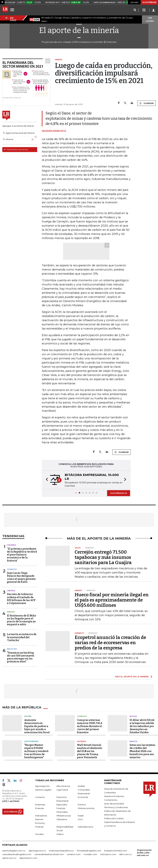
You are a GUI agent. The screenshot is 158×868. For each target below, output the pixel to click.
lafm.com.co (126, 854)
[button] (46, 480)
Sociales (39, 834)
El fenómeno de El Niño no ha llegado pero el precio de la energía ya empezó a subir (22, 620)
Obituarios (62, 819)
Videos (60, 834)
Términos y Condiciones (116, 807)
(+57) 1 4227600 (11, 801)
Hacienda (11, 545)
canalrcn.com (74, 854)
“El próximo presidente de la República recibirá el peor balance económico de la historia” (22, 555)
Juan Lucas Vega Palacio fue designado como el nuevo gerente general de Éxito (21, 577)
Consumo (40, 797)
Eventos (82, 805)
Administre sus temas (16, 149)
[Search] (135, 10)
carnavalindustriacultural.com (49, 854)
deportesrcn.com (28, 858)
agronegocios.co (37, 851)
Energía (11, 612)
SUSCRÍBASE (149, 2)
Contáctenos (111, 800)
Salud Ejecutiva (85, 827)
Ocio (80, 819)
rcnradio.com (90, 854)
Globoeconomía (86, 808)
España (28, 716)
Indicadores (41, 816)
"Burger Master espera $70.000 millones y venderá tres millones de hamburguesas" (36, 751)
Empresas (40, 805)
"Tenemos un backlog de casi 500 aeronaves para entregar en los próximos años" (21, 657)
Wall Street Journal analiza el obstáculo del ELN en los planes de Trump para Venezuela (90, 751)
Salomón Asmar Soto (54, 131)
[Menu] (13, 10)
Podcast (39, 827)
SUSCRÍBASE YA (119, 493)
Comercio (12, 569)
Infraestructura (64, 816)
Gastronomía (31, 741)
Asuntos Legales (43, 790)
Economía (83, 797)
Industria (12, 649)
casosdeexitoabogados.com (17, 854)
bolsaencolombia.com (116, 851)
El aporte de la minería (79, 30)
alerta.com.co (9, 858)
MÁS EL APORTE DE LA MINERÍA (132, 677)
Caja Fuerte (62, 790)
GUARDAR (147, 103)
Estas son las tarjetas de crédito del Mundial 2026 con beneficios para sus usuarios (142, 751)
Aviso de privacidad (114, 804)
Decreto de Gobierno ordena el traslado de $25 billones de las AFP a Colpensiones (21, 599)
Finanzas (39, 808)
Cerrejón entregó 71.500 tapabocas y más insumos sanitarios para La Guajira (103, 557)
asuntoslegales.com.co (14, 851)
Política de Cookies (114, 818)
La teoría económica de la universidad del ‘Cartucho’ (22, 637)
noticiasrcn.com (108, 854)
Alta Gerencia (63, 786)
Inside (81, 816)
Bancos (133, 741)
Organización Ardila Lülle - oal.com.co (144, 853)
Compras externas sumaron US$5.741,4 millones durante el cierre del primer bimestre (90, 726)
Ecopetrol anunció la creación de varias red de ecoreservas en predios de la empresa (110, 643)
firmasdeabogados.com (89, 851)
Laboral (11, 591)
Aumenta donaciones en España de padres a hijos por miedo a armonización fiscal (37, 726)
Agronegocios (42, 786)
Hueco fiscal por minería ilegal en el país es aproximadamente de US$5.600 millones (112, 600)
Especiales (62, 805)
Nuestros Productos (114, 796)
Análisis (81, 786)
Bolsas (133, 716)
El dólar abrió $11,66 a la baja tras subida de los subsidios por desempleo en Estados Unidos (142, 726)
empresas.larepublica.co (61, 851)
